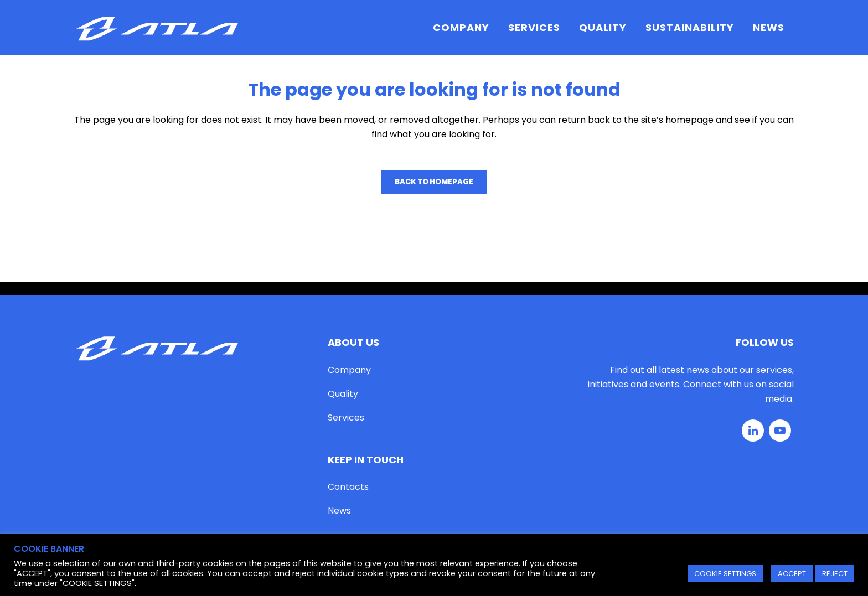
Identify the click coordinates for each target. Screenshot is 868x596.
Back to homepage (434, 182)
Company (349, 370)
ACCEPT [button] (792, 574)
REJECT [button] (835, 574)
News (339, 511)
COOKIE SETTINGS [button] (725, 574)
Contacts (348, 487)
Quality (343, 394)
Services (346, 418)
